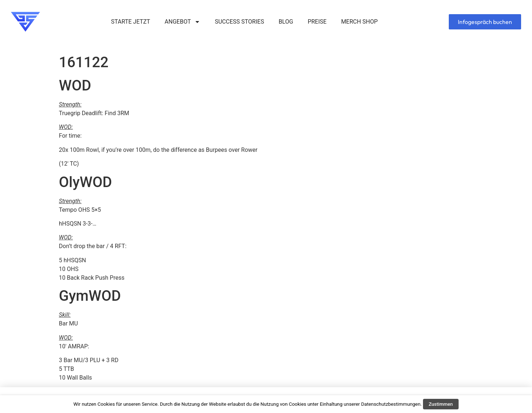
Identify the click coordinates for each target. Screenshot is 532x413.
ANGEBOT (182, 22)
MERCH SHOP (360, 22)
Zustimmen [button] (441, 404)
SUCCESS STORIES (239, 22)
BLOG (286, 22)
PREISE (317, 22)
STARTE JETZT (131, 22)
